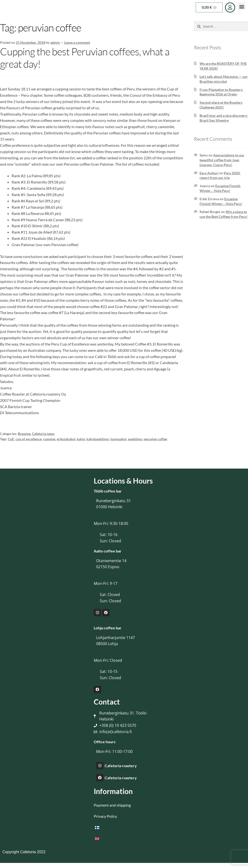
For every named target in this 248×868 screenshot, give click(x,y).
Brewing (24, 434)
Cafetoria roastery (121, 766)
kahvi (81, 439)
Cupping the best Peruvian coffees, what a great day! (85, 58)
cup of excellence (29, 439)
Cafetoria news (43, 434)
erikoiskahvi (66, 439)
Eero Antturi (209, 173)
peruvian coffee (155, 439)
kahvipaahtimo (98, 439)
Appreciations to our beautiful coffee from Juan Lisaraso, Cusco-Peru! (222, 160)
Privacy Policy (105, 816)
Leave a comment (77, 42)
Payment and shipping (112, 805)
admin (55, 42)
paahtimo (135, 439)
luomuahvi (118, 439)
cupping (49, 439)
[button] (242, 6)
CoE (11, 439)
